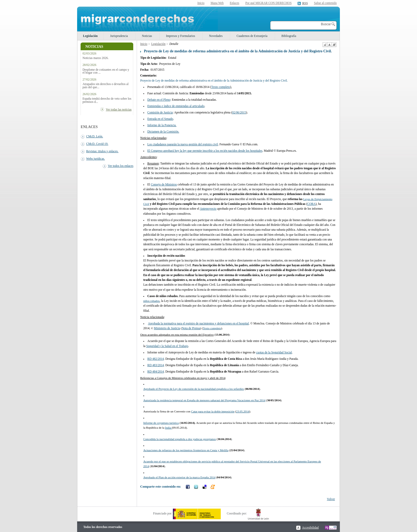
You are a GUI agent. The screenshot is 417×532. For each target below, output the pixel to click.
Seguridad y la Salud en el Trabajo (167, 346)
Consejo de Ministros (164, 184)
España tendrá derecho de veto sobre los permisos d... (107, 100)
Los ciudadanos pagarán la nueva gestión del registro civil (183, 144)
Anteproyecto (208, 209)
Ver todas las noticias (119, 109)
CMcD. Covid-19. (97, 144)
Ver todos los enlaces (120, 166)
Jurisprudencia (119, 36)
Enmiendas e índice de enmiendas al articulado (176, 106)
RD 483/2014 (156, 365)
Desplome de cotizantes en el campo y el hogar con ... (106, 71)
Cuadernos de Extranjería (252, 36)
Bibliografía (289, 36)
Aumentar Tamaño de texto (334, 45)
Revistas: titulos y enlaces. (102, 151)
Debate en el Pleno (159, 100)
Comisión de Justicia (160, 112)
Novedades (216, 36)
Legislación (90, 36)
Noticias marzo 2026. (95, 58)
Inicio (201, 3)
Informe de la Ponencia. (162, 125)
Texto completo (221, 87)
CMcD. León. (95, 136)
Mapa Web (217, 3)
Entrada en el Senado (160, 119)
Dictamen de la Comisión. (163, 132)
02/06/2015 (239, 112)
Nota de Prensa (191, 328)
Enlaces (235, 3)
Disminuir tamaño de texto (325, 45)
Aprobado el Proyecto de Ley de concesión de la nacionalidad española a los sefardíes (194, 389)
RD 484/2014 (156, 371)
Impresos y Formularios (180, 36)
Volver (331, 499)
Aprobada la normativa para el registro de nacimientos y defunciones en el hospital (198, 323)
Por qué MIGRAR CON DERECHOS (268, 3)
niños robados (151, 301)
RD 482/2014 (156, 359)
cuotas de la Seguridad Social (274, 352)
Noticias (147, 36)
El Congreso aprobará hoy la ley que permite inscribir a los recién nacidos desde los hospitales (205, 151)
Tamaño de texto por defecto (329, 45)
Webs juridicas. (95, 159)
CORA (311, 204)
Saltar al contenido (325, 3)
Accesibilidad (310, 527)
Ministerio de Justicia (167, 328)
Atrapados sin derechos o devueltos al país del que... (105, 86)
